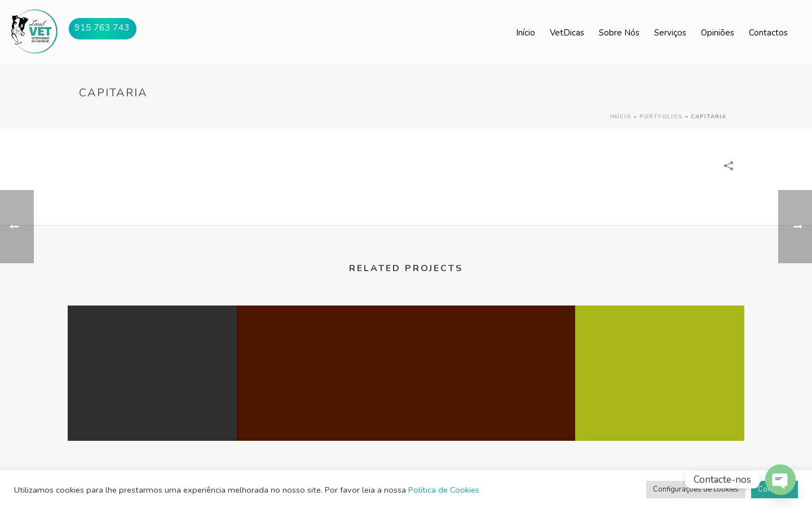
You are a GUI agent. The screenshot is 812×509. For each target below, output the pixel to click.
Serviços (670, 33)
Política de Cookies (444, 490)
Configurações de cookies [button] (696, 489)
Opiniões (718, 33)
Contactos (768, 33)
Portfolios (661, 117)
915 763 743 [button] (102, 28)
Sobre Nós (619, 33)
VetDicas (567, 33)
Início (526, 33)
